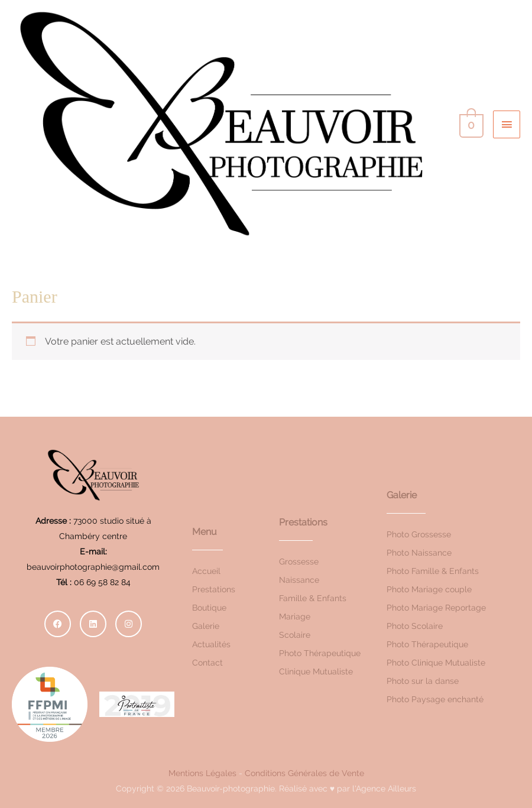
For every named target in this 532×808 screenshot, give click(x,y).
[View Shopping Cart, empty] (470, 124)
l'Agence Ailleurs (384, 788)
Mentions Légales (202, 773)
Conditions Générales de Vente (304, 773)
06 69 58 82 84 (102, 582)
